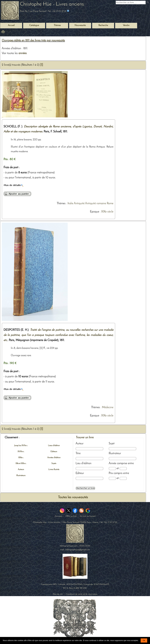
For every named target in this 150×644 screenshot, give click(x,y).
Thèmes (61, 203)
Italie (70, 203)
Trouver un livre (85, 438)
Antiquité (79, 203)
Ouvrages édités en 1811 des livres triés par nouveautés (33, 41)
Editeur (80, 473)
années (23, 53)
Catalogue (34, 25)
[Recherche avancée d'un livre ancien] (85, 488)
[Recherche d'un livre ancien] (131, 2)
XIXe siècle (107, 212)
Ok (144, 640)
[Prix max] (123, 478)
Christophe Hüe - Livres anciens (52, 4)
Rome (110, 203)
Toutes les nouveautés (73, 497)
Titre (78, 453)
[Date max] (123, 468)
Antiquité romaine (96, 203)
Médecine (108, 407)
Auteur (80, 444)
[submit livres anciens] (148, 3)
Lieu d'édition (83, 463)
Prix (111, 473)
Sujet (112, 444)
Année (112, 463)
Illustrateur (115, 453)
